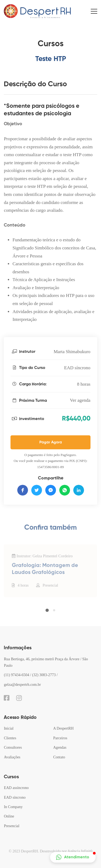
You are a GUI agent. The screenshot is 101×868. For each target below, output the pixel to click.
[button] (47, 613)
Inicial (9, 728)
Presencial (50, 591)
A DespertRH (64, 728)
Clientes (10, 738)
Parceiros (60, 738)
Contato (59, 757)
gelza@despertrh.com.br (22, 685)
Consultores (13, 747)
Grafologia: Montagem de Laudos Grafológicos (45, 575)
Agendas (60, 747)
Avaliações (12, 757)
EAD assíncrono (16, 788)
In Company (13, 807)
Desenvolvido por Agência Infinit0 (66, 851)
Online (9, 816)
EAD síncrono (77, 368)
